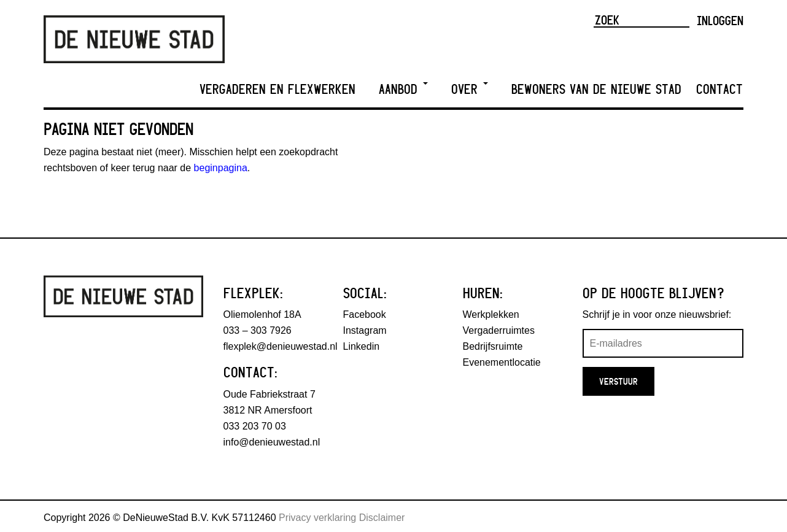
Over (470, 89)
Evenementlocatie (502, 362)
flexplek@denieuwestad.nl (281, 346)
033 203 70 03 (255, 426)
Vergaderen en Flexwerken (277, 89)
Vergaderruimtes (499, 330)
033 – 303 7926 (258, 330)
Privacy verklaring (317, 518)
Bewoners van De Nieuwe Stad (596, 89)
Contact (719, 89)
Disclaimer (382, 518)
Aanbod (403, 89)
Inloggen (720, 20)
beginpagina (221, 168)
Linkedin (362, 346)
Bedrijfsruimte (493, 346)
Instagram (365, 330)
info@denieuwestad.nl (272, 442)
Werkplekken (491, 314)
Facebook (365, 314)
